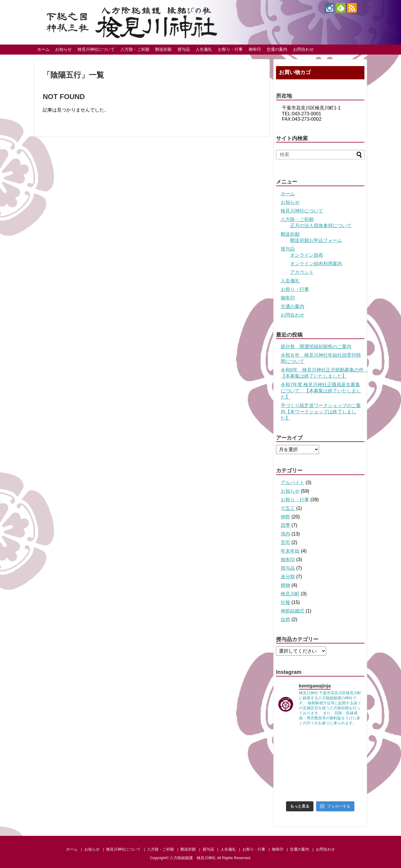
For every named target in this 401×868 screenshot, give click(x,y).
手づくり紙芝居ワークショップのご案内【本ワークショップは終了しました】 (321, 412)
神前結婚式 (292, 611)
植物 (285, 585)
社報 (285, 602)
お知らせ (63, 49)
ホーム (43, 49)
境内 (285, 534)
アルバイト (292, 483)
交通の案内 (277, 49)
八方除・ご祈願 (135, 49)
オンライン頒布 (307, 255)
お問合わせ (303, 49)
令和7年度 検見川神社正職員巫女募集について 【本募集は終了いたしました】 (321, 391)
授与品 (184, 49)
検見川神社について (96, 49)
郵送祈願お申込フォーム (316, 240)
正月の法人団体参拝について (321, 226)
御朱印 (255, 49)
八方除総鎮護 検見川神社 (193, 858)
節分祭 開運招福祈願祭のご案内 (316, 347)
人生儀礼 (204, 49)
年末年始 (290, 551)
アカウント (302, 272)
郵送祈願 (163, 49)
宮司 (285, 542)
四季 (285, 525)
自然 (285, 619)
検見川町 (290, 594)
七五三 (288, 508)
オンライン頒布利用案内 (316, 264)
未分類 (288, 577)
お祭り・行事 (230, 49)
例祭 (285, 517)
